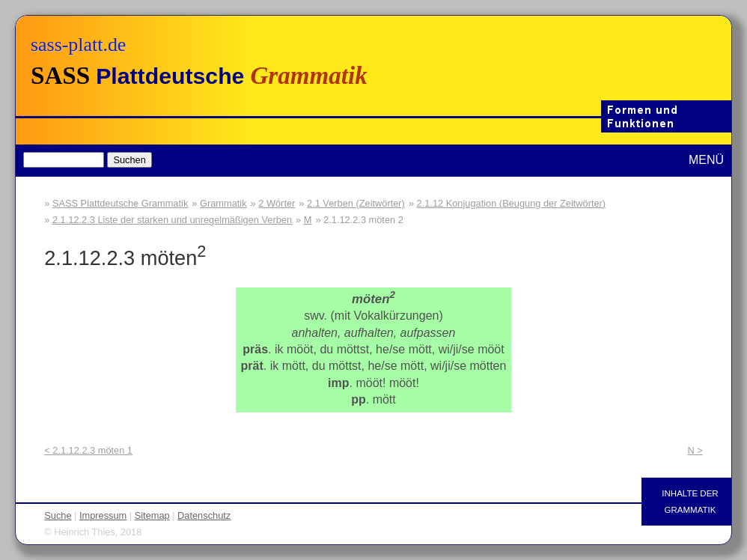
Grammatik (223, 203)
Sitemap (152, 515)
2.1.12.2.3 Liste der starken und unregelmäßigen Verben (172, 220)
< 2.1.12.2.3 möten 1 (88, 450)
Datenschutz (204, 515)
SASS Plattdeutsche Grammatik (120, 203)
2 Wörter (277, 203)
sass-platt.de (78, 45)
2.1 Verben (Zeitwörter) (356, 203)
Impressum (103, 515)
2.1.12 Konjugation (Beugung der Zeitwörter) (512, 203)
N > (695, 450)
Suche (58, 515)
